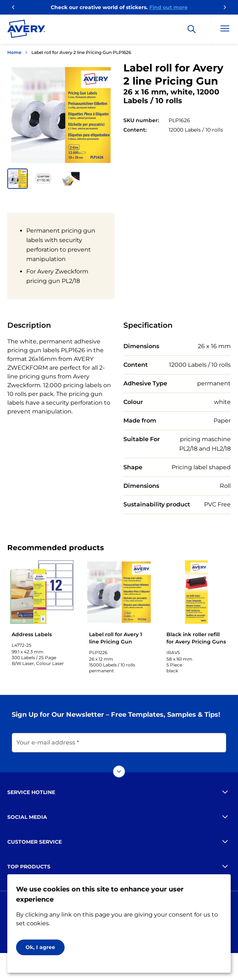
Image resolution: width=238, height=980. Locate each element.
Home (14, 52)
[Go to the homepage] (26, 30)
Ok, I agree (40, 947)
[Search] (192, 29)
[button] (18, 179)
